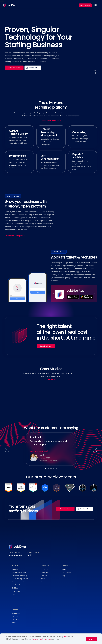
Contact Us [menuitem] (16, 613)
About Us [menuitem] (44, 569)
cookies (66, 637)
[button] (95, 294)
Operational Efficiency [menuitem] (19, 576)
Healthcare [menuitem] (15, 588)
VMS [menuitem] (13, 594)
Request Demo (85, 5)
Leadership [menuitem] (45, 572)
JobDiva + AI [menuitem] (16, 585)
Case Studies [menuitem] (66, 572)
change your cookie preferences (41, 639)
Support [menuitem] (16, 609)
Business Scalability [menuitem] (18, 582)
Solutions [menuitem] (15, 569)
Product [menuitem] (15, 566)
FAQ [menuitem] (14, 622)
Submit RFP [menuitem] (16, 619)
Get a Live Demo (14, 68)
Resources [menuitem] (66, 566)
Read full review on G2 (39, 451)
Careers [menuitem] (44, 582)
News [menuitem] (43, 579)
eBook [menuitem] (64, 569)
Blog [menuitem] (64, 576)
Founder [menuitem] (44, 576)
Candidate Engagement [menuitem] (20, 579)
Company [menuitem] (45, 566)
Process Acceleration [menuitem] (19, 572)
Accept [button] (91, 639)
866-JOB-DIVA (15, 556)
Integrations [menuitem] (16, 591)
